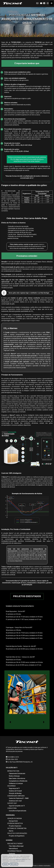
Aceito (6, 864)
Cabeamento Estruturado (17, 773)
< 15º (47, 198)
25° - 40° (37, 202)
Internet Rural (13, 849)
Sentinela (12, 854)
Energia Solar (13, 821)
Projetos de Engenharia (17, 836)
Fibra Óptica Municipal (16, 846)
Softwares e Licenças (16, 783)
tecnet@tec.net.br (12, 757)
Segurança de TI (14, 788)
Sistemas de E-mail (15, 801)
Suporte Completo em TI (17, 806)
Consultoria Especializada (18, 811)
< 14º (47, 202)
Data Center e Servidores (17, 778)
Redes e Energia (14, 776)
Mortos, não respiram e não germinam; (17, 80)
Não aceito (14, 864)
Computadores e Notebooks (18, 781)
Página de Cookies (20, 859)
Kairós (11, 831)
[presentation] (10, 722)
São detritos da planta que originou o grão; (18, 98)
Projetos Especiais (15, 826)
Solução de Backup (15, 793)
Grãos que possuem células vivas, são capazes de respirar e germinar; (26, 74)
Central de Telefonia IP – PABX (19, 798)
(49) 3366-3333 (12, 759)
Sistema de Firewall (15, 791)
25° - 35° (37, 198)
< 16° (47, 200)
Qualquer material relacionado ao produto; (18, 105)
